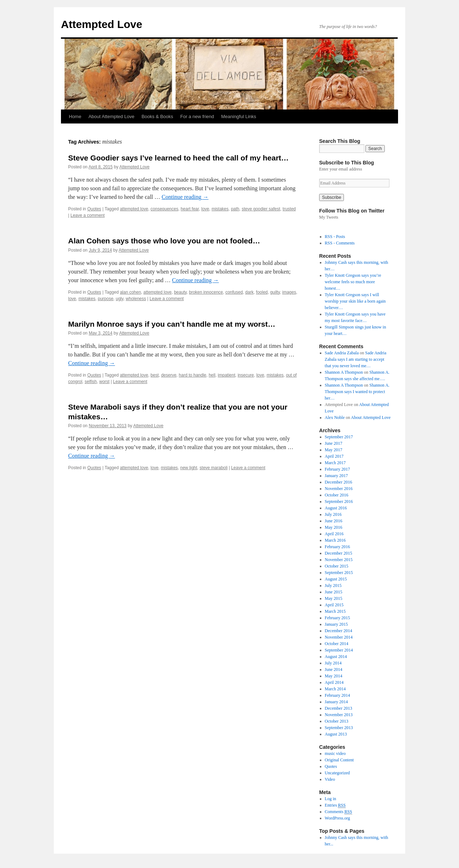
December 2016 (339, 482)
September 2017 (339, 437)
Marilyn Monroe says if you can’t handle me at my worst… (172, 324)
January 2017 (336, 476)
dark (249, 292)
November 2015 (339, 560)
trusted (289, 209)
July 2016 (333, 514)
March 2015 (335, 611)
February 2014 (337, 695)
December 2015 (339, 553)
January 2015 (336, 624)
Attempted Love (102, 24)
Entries (335, 805)
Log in (331, 799)
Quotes (94, 209)
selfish (91, 382)
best (155, 375)
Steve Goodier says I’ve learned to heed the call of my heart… (178, 158)
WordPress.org (337, 818)
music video (335, 753)
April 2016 (334, 534)
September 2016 (339, 501)
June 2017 (334, 443)
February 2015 (337, 618)
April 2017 (334, 456)
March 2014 (335, 689)
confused (234, 292)
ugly (120, 299)
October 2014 (337, 644)
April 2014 (334, 682)
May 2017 (334, 450)
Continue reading (185, 197)
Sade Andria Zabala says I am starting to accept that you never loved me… (356, 359)
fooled (262, 292)
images (289, 292)
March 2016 (335, 540)
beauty (180, 292)
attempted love (134, 209)
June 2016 (334, 521)
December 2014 (339, 631)
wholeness (136, 299)
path (235, 209)
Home (75, 116)
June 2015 (334, 592)
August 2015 (336, 579)
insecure (246, 375)
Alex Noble (335, 417)
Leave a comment (87, 215)
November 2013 (339, 715)
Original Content (339, 760)
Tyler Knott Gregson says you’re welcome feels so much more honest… (353, 282)
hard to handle (193, 375)
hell (212, 375)
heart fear (190, 209)
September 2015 (339, 573)
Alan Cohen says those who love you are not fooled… (164, 241)
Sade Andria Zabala (342, 353)
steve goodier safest (261, 209)
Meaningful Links (239, 116)
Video (330, 779)
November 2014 (339, 637)
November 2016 (339, 489)
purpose (106, 299)
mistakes (220, 209)
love (205, 209)
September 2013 (339, 728)
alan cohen (130, 292)
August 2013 (336, 734)
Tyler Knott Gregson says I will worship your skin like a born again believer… (355, 301)
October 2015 (337, 566)
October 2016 (337, 495)
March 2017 (335, 463)
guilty (275, 292)
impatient (226, 375)
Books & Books (157, 116)
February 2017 (337, 469)
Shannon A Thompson (344, 372)
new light (189, 468)
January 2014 (336, 702)
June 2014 (334, 669)
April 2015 (334, 605)
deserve (169, 375)
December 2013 (339, 708)
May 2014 (334, 676)
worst (105, 382)
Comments (339, 812)
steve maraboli (214, 468)
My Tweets (329, 217)
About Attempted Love (112, 116)
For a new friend (197, 116)
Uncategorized (337, 773)
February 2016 (337, 547)
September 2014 (339, 650)
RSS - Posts (335, 237)
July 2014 (333, 663)
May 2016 (334, 527)
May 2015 (334, 598)
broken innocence (206, 292)
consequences (164, 209)
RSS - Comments (340, 243)
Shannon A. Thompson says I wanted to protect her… (357, 392)
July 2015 (333, 585)
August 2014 (336, 657)
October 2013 (337, 721)
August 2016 (336, 508)
